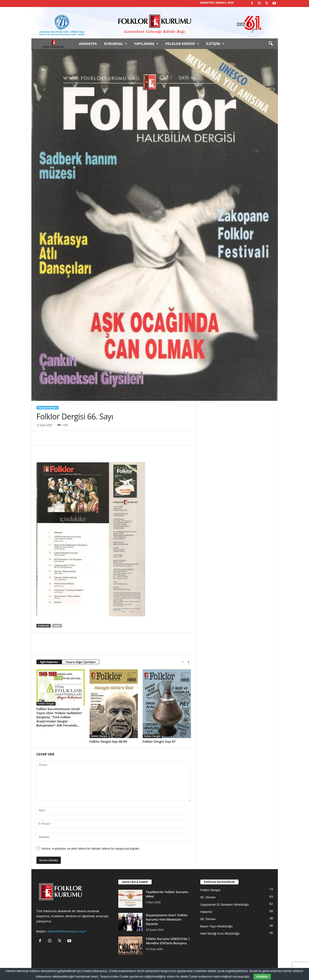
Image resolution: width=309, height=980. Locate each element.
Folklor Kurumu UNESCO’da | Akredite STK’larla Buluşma (168, 941)
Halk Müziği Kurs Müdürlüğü (220, 934)
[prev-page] (183, 662)
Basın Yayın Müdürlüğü (217, 926)
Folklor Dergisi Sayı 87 (159, 741)
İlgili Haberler (49, 662)
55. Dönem (208, 897)
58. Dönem (208, 919)
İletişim (215, 44)
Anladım (262, 977)
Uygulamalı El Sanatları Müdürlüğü (225, 905)
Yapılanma (146, 44)
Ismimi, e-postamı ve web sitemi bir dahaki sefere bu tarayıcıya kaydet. (91, 849)
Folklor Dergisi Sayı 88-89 (108, 741)
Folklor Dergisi (182, 44)
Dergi (57, 626)
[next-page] (189, 662)
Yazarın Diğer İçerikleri (81, 662)
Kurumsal (116, 44)
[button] (271, 44)
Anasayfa (88, 44)
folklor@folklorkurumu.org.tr (67, 931)
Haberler (206, 912)
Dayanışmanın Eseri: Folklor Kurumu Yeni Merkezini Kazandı (167, 919)
